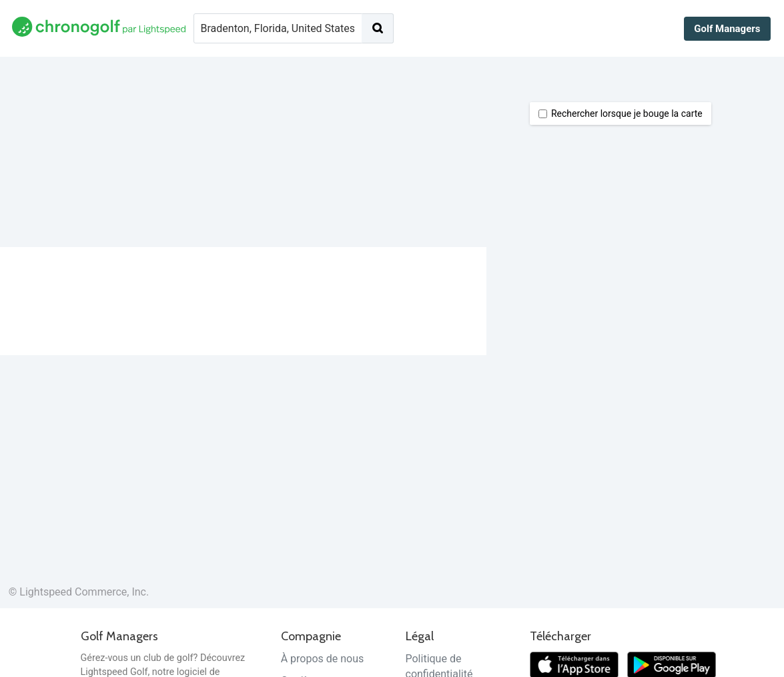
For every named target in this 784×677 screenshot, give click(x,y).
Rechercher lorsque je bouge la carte (621, 114)
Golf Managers (727, 29)
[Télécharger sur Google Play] (672, 664)
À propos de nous (323, 659)
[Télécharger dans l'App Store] (574, 664)
